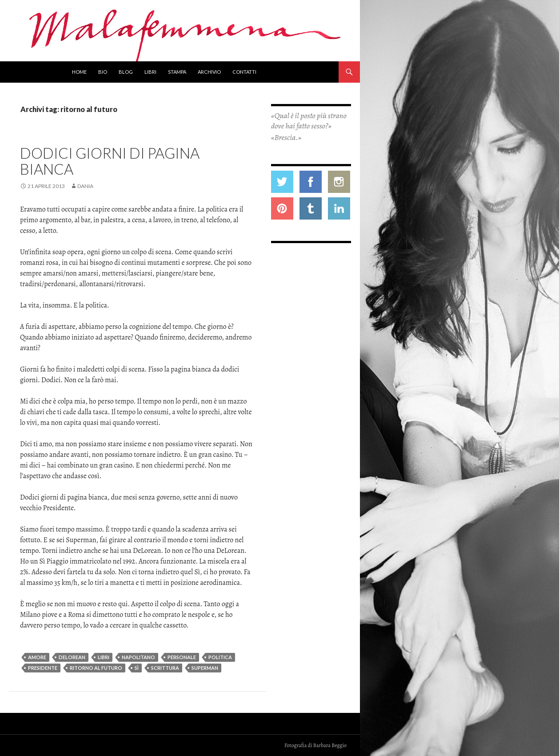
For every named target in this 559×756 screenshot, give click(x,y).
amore (37, 657)
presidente (43, 668)
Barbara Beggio (330, 745)
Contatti (244, 72)
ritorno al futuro (96, 668)
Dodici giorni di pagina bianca (110, 161)
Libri (150, 72)
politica (220, 657)
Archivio (209, 72)
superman (205, 668)
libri (104, 657)
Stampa (177, 72)
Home (79, 72)
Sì (137, 668)
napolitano (138, 657)
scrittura (165, 668)
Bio (103, 72)
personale (182, 657)
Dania (85, 186)
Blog (126, 72)
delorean (72, 657)
